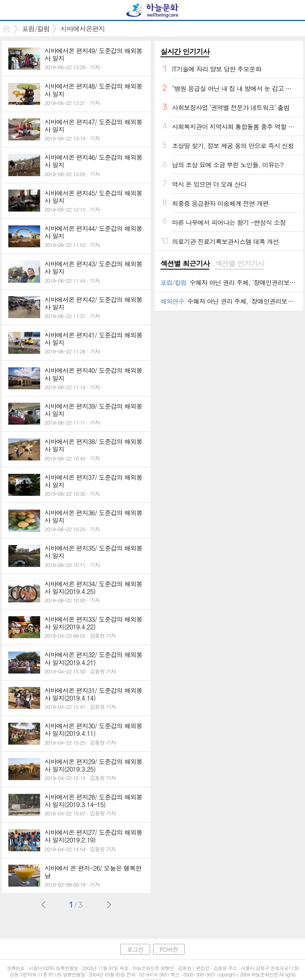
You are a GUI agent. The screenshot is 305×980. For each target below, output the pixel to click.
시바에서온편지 (83, 29)
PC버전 (169, 949)
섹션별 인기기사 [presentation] (239, 264)
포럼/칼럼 (36, 29)
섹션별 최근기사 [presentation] (185, 264)
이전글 (44, 904)
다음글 (109, 904)
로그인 (135, 949)
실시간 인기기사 (185, 51)
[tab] (185, 264)
